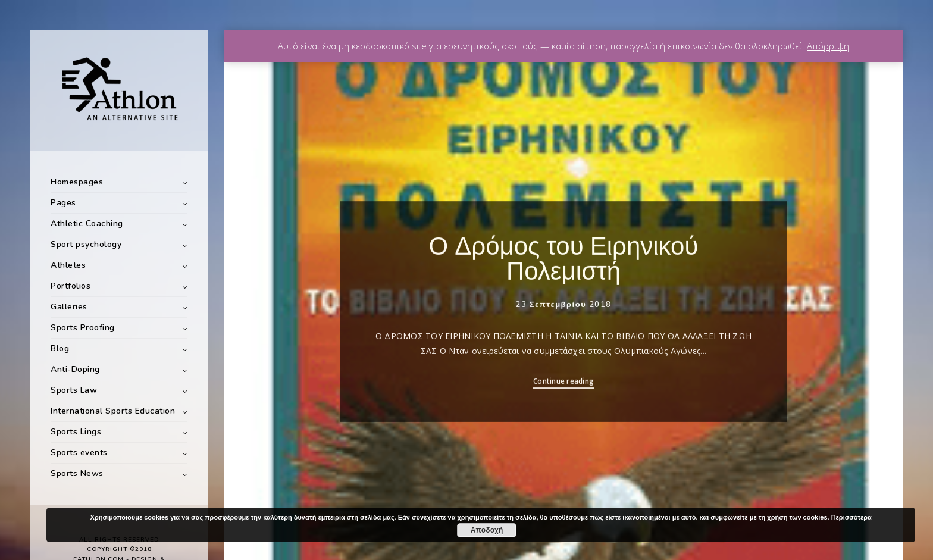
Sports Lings (76, 432)
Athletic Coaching (87, 223)
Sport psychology (86, 244)
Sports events (79, 453)
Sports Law (74, 390)
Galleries (69, 307)
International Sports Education (113, 411)
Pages (63, 203)
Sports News (77, 473)
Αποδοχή (487, 530)
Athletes (68, 265)
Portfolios (71, 286)
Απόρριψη (828, 46)
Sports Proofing (83, 328)
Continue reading (563, 386)
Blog (60, 348)
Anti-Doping (75, 369)
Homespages (77, 182)
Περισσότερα (851, 517)
